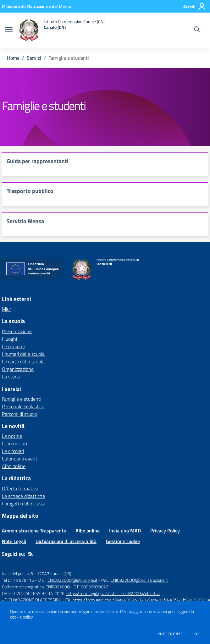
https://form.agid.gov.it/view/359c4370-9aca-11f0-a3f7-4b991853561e (141, 600)
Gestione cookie (123, 541)
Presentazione (17, 331)
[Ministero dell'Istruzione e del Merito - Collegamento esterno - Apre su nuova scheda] (36, 6)
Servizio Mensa (25, 221)
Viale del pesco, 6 (17, 573)
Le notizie (12, 436)
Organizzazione (18, 369)
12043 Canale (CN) (54, 573)
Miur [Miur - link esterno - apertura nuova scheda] (6, 309)
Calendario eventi (20, 459)
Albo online (14, 466)
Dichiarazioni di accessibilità (66, 541)
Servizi (34, 58)
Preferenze (170, 634)
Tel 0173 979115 (18, 580)
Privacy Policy (165, 531)
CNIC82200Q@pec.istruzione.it (139, 580)
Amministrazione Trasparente (34, 531)
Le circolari (13, 451)
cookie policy (21, 617)
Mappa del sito (20, 516)
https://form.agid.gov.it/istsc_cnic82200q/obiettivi (113, 593)
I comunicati (14, 443)
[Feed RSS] (30, 554)
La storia (11, 377)
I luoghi (9, 339)
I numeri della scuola (23, 354)
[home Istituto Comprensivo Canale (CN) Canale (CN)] (62, 30)
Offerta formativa (20, 488)
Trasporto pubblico (30, 191)
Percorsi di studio (19, 414)
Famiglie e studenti (22, 399)
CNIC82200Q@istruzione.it (72, 580)
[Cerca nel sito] (197, 30)
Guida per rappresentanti (38, 161)
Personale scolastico (23, 406)
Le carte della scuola (23, 361)
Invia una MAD (125, 531)
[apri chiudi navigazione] (9, 30)
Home (13, 58)
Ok (197, 634)
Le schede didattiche (23, 496)
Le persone (13, 346)
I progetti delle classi (23, 504)
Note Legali (14, 541)
